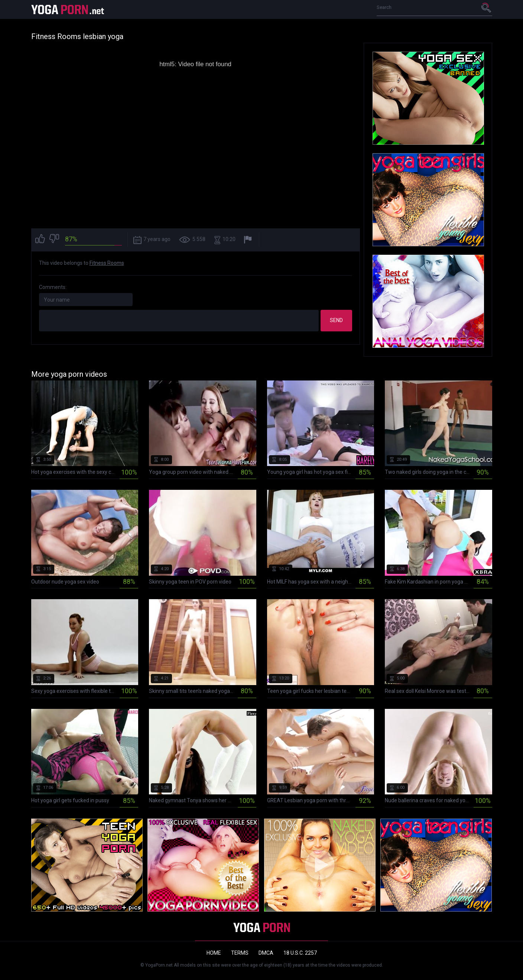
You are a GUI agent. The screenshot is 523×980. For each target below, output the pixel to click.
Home (214, 953)
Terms (240, 953)
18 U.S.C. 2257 (300, 953)
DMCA (266, 953)
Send (336, 320)
